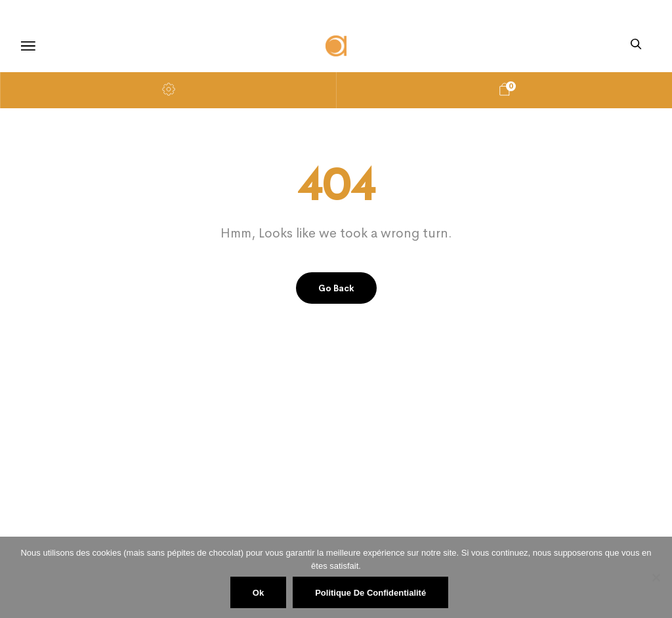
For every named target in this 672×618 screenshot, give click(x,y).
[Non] (656, 577)
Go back (336, 288)
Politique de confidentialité (370, 593)
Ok (258, 593)
